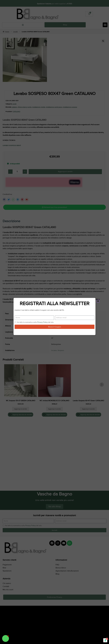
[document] (54, 322)
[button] (6, 638)
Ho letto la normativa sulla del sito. (35, 322)
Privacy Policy (42, 322)
